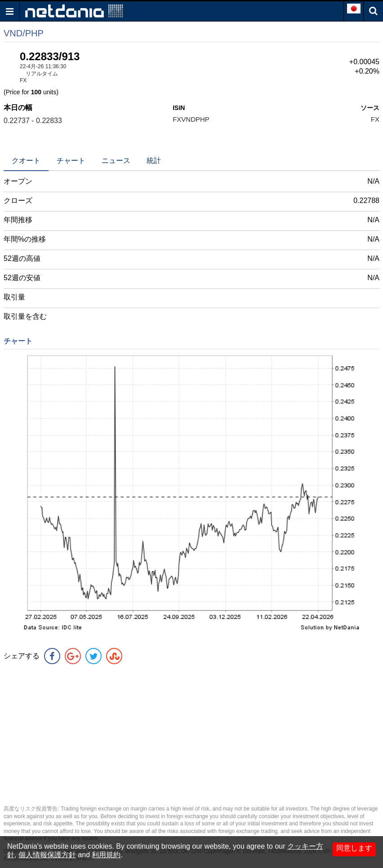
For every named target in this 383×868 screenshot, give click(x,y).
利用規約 (106, 855)
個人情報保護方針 (47, 855)
